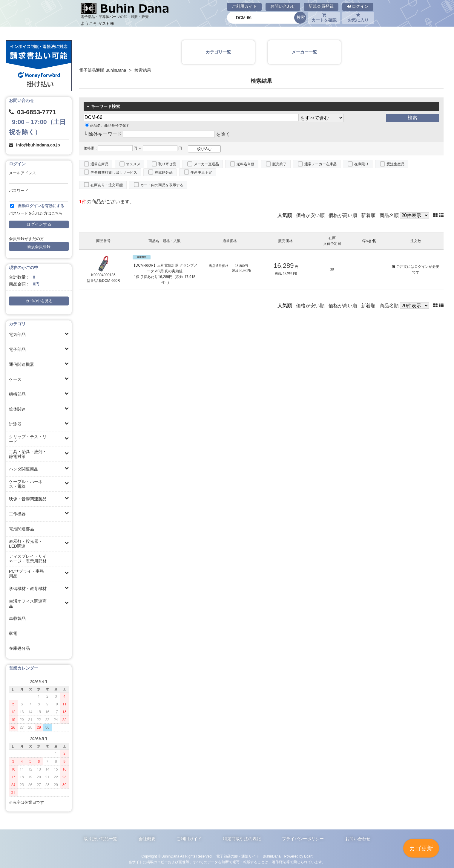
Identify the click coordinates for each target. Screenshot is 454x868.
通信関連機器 (22, 364)
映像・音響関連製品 (28, 499)
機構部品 (17, 394)
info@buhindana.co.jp (38, 145)
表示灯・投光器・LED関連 (26, 544)
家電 (13, 633)
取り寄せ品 (167, 164)
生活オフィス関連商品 (28, 603)
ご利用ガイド (244, 6)
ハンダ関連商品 (24, 469)
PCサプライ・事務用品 (26, 574)
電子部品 (17, 349)
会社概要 (147, 839)
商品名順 (389, 215)
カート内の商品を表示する (162, 185)
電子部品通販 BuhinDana (103, 70)
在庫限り (361, 164)
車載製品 (17, 618)
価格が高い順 (343, 215)
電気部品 (17, 334)
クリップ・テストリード (28, 439)
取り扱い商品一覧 (100, 839)
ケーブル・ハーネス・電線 (26, 484)
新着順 (368, 215)
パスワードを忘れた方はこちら (36, 213)
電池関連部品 (22, 529)
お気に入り (358, 18)
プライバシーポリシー (303, 839)
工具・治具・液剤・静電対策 (28, 454)
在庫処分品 (19, 648)
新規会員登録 (321, 6)
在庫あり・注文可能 (107, 185)
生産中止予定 (201, 172)
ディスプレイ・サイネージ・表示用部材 (28, 559)
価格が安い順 (310, 215)
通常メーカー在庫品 (320, 164)
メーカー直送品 (206, 164)
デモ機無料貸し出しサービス (114, 172)
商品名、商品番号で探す (107, 126)
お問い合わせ (283, 6)
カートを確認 (324, 18)
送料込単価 (246, 164)
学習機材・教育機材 (28, 589)
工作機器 (17, 514)
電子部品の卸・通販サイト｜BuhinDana (249, 856)
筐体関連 (17, 409)
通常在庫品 (99, 164)
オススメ (133, 164)
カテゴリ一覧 (218, 52)
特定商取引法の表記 (242, 839)
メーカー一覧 (304, 52)
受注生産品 (395, 164)
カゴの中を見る (39, 301)
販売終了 (280, 164)
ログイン (358, 6)
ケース (15, 379)
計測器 (15, 424)
